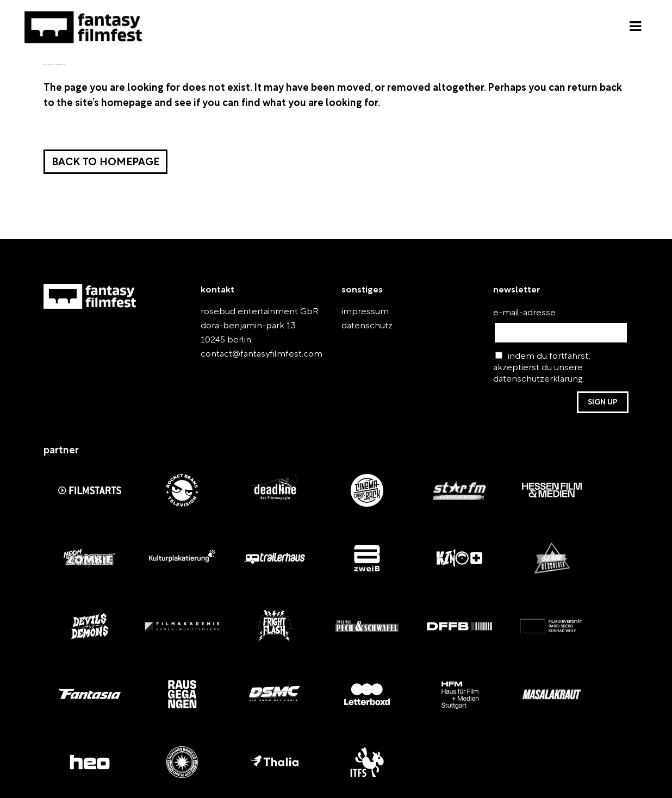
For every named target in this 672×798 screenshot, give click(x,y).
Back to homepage (105, 163)
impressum (365, 312)
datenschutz (367, 326)
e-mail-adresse (524, 313)
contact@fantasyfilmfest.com (262, 354)
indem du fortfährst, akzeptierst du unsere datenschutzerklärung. (542, 367)
